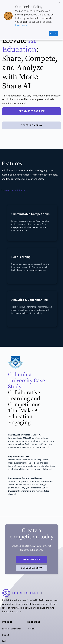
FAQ (4, 641)
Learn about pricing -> (13, 190)
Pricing (5, 635)
